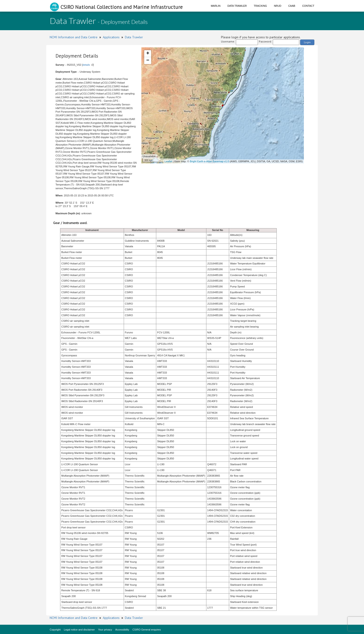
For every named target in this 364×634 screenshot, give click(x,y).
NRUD (278, 6)
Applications (111, 37)
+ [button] (148, 54)
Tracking (260, 6)
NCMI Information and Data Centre (74, 37)
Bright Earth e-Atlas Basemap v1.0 (210, 161)
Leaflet (168, 161)
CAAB (292, 6)
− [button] (148, 61)
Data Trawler (237, 6)
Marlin (216, 6)
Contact (308, 6)
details (86, 65)
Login (307, 42)
